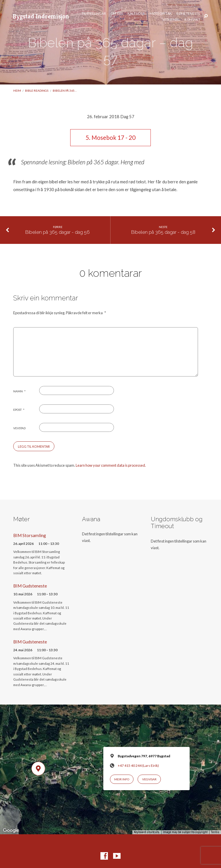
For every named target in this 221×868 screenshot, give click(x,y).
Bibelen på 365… (65, 91)
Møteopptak (161, 14)
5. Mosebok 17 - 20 (110, 138)
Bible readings (37, 91)
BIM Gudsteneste (30, 586)
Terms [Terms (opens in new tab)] (215, 832)
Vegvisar (149, 779)
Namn (19, 391)
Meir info (122, 779)
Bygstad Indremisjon (41, 16)
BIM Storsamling (30, 535)
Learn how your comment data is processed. (111, 465)
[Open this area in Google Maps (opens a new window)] (11, 831)
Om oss (117, 14)
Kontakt (192, 20)
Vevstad (19, 428)
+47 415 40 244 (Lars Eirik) (138, 766)
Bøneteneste (188, 14)
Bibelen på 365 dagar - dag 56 (58, 232)
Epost (19, 410)
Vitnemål (171, 20)
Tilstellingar (94, 14)
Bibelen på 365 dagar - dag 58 (163, 232)
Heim (17, 91)
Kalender (136, 14)
